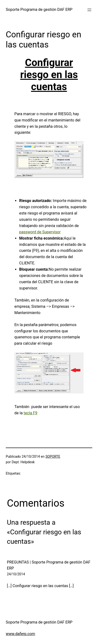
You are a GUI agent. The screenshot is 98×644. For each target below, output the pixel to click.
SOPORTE (53, 456)
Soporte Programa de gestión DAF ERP (39, 10)
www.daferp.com (20, 634)
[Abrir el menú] (89, 10)
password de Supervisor (40, 232)
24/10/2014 (16, 574)
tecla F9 (31, 413)
